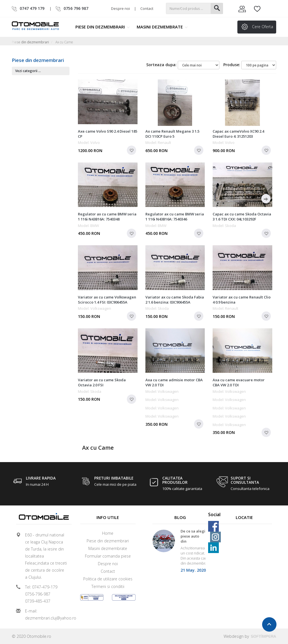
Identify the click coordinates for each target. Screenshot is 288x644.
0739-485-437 (38, 601)
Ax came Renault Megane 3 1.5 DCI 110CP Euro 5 (172, 134)
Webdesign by (250, 636)
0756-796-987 (38, 594)
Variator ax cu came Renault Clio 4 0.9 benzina (242, 300)
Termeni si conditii (108, 586)
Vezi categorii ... (28, 71)
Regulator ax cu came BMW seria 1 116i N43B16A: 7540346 (175, 217)
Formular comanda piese (108, 556)
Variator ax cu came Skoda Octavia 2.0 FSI (102, 382)
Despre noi (121, 8)
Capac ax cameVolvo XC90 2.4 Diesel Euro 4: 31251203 (238, 134)
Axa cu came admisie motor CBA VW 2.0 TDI (174, 382)
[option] (180, 553)
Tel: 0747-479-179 (41, 587)
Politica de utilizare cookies (108, 579)
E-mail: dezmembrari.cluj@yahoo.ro (46, 614)
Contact (147, 8)
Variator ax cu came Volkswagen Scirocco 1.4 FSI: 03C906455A (107, 300)
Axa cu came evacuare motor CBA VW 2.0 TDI (239, 382)
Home (108, 533)
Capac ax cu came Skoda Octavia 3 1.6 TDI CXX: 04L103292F (242, 217)
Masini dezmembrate (162, 27)
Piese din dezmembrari (103, 27)
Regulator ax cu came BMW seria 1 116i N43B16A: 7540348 (107, 217)
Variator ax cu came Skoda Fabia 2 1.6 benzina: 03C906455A (175, 300)
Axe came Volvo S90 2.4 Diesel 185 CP (108, 134)
